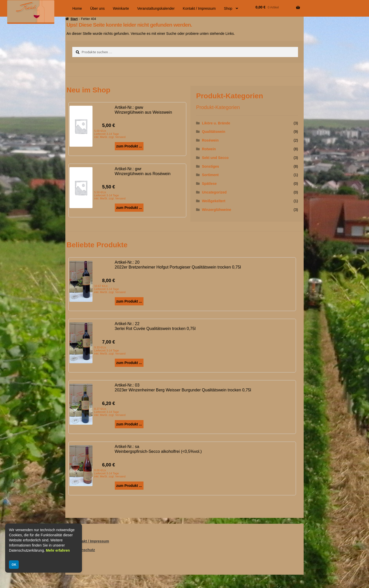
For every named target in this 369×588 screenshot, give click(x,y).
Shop (228, 8)
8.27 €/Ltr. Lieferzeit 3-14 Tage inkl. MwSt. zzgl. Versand (110, 412)
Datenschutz (84, 550)
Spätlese (209, 184)
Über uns (98, 8)
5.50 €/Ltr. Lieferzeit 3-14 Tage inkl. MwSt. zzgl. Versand (110, 195)
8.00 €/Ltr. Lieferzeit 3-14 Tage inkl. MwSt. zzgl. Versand (110, 473)
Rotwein (209, 149)
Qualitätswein (214, 132)
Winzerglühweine (217, 210)
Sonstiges (211, 166)
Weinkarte (121, 8)
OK (14, 564)
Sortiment (210, 175)
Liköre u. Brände (216, 123)
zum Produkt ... (129, 146)
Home (77, 8)
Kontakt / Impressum (199, 8)
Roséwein (210, 140)
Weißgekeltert (214, 201)
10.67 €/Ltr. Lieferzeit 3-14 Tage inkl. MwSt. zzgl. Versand (110, 289)
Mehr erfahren (58, 550)
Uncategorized (214, 192)
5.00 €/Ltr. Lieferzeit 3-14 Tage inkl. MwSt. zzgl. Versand (110, 134)
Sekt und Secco (215, 158)
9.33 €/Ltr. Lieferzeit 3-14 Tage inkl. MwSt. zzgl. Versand (110, 350)
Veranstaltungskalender (156, 8)
